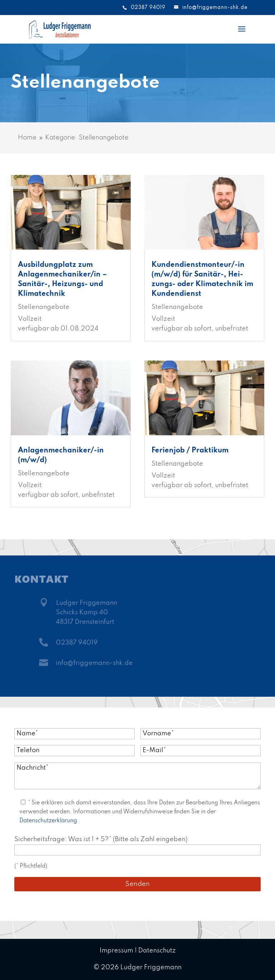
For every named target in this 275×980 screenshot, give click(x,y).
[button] (242, 34)
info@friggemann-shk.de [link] (94, 663)
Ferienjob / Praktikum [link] (190, 451)
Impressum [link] (116, 951)
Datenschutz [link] (157, 951)
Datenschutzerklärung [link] (48, 821)
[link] (60, 29)
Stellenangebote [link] (44, 307)
